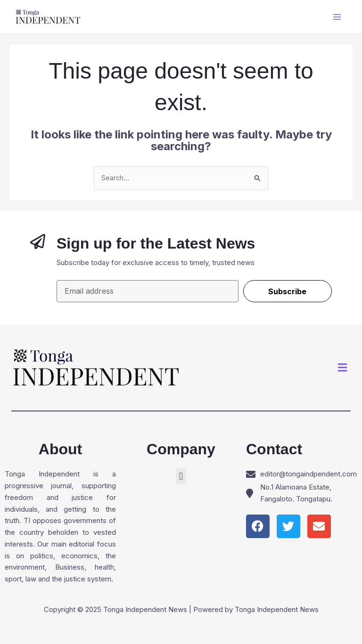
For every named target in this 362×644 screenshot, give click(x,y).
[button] (343, 368)
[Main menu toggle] (337, 17)
